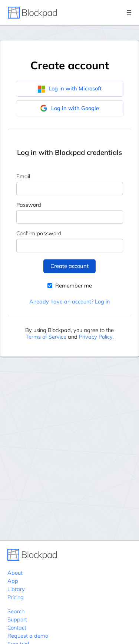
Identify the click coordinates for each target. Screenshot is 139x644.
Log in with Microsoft (69, 89)
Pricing (16, 597)
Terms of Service (46, 337)
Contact (17, 628)
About (15, 573)
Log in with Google (69, 108)
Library (16, 589)
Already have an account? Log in (69, 301)
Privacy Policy (96, 337)
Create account (69, 266)
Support (17, 619)
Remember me (70, 286)
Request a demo (28, 636)
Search (16, 611)
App (13, 581)
